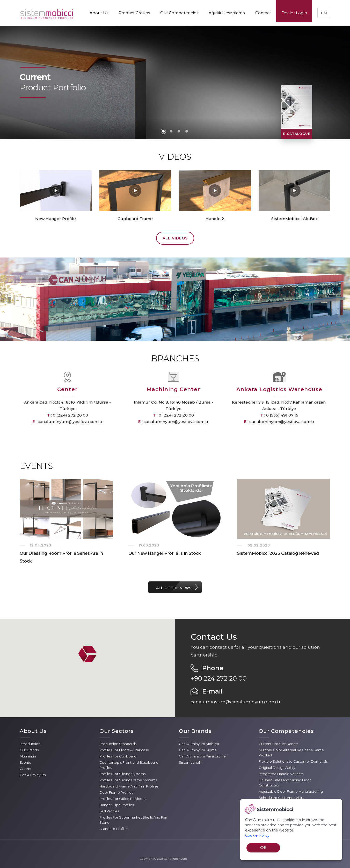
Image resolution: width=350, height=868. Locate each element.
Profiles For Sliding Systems (122, 774)
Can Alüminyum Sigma (198, 750)
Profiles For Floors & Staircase (124, 750)
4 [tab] (187, 131)
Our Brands (29, 750)
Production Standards (118, 744)
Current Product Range (278, 744)
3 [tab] (179, 131)
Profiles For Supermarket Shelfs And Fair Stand (133, 820)
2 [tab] (171, 131)
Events (25, 762)
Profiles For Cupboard (118, 756)
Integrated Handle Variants (281, 774)
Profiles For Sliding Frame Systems (128, 780)
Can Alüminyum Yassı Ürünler (203, 756)
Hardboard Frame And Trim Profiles (129, 786)
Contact (263, 13)
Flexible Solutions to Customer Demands (293, 761)
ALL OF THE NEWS (174, 588)
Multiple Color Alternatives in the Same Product (291, 753)
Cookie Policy (257, 835)
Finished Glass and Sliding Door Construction (285, 783)
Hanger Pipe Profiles (117, 805)
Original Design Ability (277, 768)
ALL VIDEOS (175, 238)
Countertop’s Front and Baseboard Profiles (129, 765)
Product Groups (134, 13)
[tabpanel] (175, 82)
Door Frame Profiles (116, 792)
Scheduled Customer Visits (281, 798)
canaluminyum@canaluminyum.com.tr (236, 702)
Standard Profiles (114, 829)
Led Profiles (109, 811)
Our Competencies (179, 13)
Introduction (30, 744)
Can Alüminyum (33, 775)
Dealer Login (294, 13)
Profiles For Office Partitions (123, 799)
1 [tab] (163, 131)
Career (26, 769)
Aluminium (28, 756)
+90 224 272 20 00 (219, 678)
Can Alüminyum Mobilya (199, 744)
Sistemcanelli (190, 762)
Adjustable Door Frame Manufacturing (291, 791)
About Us (99, 13)
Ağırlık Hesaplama (227, 13)
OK (263, 848)
